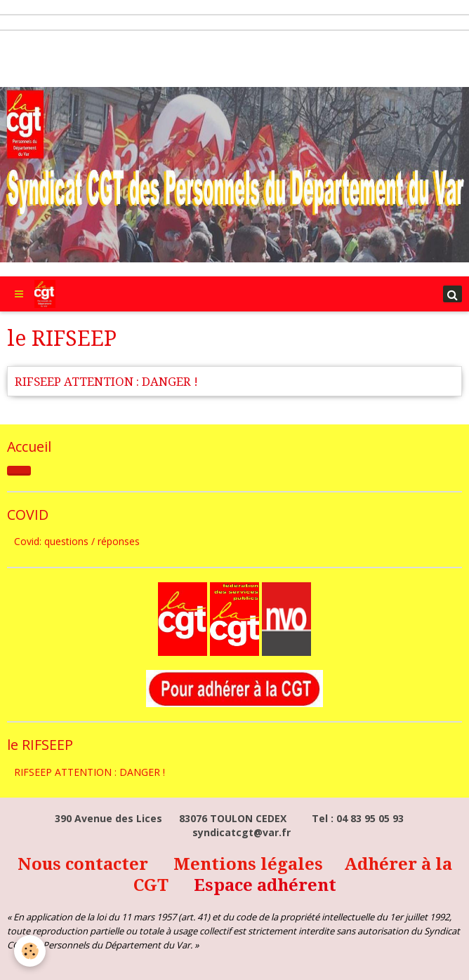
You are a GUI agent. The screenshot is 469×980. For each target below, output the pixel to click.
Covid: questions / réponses (77, 541)
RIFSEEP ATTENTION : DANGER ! (106, 382)
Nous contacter (85, 864)
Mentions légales (250, 864)
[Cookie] (30, 951)
